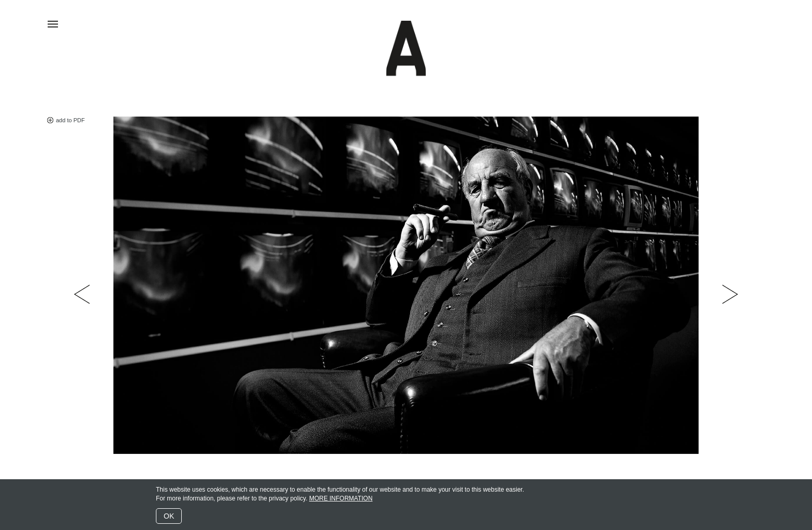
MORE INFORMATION (341, 498)
